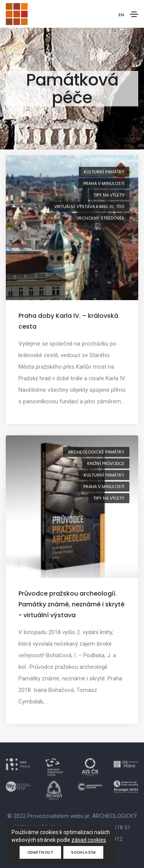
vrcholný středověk (100, 218)
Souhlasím (84, 852)
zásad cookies (89, 840)
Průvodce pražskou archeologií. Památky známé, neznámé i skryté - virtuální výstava (71, 604)
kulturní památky (104, 172)
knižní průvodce (106, 463)
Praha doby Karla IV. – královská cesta (68, 321)
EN (121, 15)
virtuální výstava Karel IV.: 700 (89, 207)
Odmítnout (41, 852)
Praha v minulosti (104, 183)
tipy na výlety (109, 195)
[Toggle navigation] (134, 14)
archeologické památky (96, 452)
